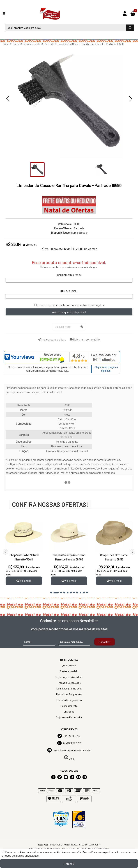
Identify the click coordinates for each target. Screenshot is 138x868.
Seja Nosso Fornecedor (69, 717)
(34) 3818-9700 (69, 736)
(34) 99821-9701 (69, 743)
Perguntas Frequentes (69, 694)
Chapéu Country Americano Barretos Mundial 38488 (69, 557)
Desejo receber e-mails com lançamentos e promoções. (71, 305)
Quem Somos (69, 666)
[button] (8, 99)
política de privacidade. (26, 855)
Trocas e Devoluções (69, 683)
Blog (69, 758)
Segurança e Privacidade (69, 677)
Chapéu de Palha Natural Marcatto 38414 (24, 557)
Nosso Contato (69, 706)
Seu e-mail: (69, 291)
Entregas (69, 712)
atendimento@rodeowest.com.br (69, 750)
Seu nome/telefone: (69, 275)
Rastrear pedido (69, 671)
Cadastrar (105, 642)
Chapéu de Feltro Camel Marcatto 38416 (114, 557)
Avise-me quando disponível (69, 312)
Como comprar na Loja (69, 689)
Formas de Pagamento (69, 700)
